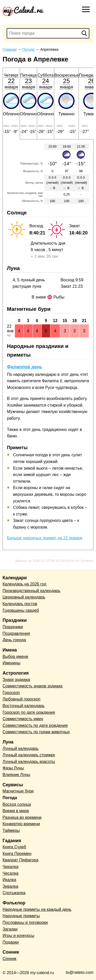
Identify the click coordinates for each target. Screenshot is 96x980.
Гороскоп (11, 693)
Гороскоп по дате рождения (29, 712)
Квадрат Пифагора (20, 860)
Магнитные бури (18, 791)
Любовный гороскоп (22, 699)
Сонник (9, 959)
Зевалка (10, 886)
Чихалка (10, 867)
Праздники (13, 627)
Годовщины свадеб (21, 610)
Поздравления (16, 633)
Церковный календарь (24, 597)
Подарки (11, 942)
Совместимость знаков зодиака (33, 686)
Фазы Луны (13, 768)
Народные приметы (21, 916)
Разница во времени (22, 817)
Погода (10, 798)
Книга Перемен (17, 854)
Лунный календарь (20, 749)
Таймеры (11, 831)
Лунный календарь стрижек (29, 755)
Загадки (10, 929)
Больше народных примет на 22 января (45, 538)
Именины (12, 663)
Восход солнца (17, 804)
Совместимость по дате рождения (35, 725)
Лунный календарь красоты (29, 762)
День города (14, 640)
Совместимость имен (23, 719)
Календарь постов (20, 604)
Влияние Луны (16, 775)
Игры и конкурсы (18, 936)
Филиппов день (25, 367)
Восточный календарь (24, 706)
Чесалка (10, 873)
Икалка (9, 880)
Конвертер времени (21, 824)
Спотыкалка (14, 893)
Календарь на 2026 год (24, 584)
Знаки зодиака (16, 680)
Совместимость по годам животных (36, 732)
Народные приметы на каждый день (37, 909)
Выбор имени (15, 657)
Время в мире (16, 811)
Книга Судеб (14, 847)
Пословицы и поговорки (25, 922)
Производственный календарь (31, 591)
